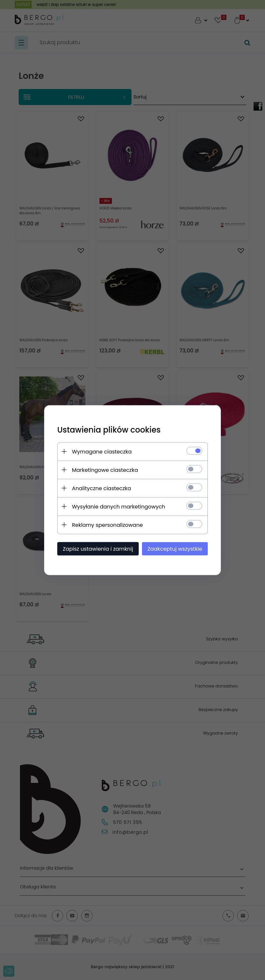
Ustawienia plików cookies (109, 429)
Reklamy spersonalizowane (107, 525)
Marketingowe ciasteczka (105, 470)
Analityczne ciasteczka (102, 488)
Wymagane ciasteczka (102, 451)
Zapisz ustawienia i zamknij (98, 549)
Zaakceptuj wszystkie (175, 549)
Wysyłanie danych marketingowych (119, 506)
